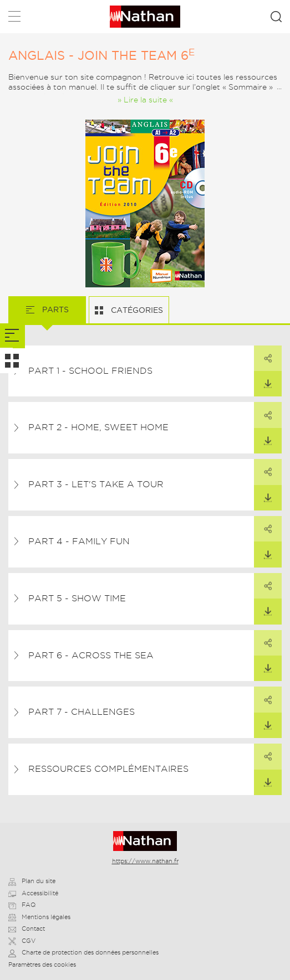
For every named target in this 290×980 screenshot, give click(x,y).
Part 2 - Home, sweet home (98, 427)
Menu (14, 19)
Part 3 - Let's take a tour (96, 484)
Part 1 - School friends (90, 371)
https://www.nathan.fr (145, 861)
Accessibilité (33, 893)
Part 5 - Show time (77, 598)
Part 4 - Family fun (79, 541)
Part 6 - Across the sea (91, 655)
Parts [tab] (54, 310)
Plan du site (32, 881)
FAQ (22, 905)
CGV (22, 941)
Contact (27, 929)
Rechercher (276, 17)
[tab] (12, 336)
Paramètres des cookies (42, 964)
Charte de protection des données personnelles (83, 952)
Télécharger (263, 380)
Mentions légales (39, 917)
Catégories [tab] (136, 310)
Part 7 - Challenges (82, 712)
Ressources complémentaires (108, 769)
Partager (263, 354)
